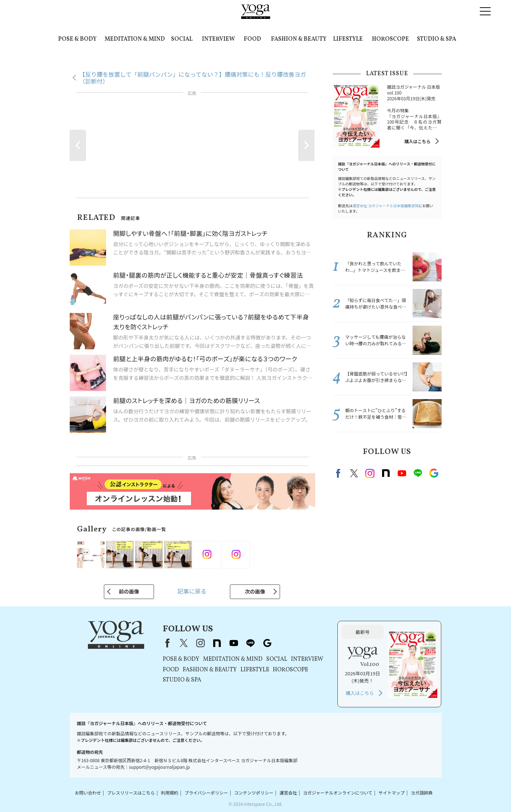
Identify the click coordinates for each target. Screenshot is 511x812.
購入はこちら (417, 141)
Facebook (339, 473)
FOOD (252, 39)
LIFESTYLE (348, 39)
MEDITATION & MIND (135, 39)
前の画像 (129, 591)
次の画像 (255, 591)
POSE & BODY (77, 39)
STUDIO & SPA (437, 39)
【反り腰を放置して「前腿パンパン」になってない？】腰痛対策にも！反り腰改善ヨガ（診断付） (193, 78)
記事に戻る (192, 591)
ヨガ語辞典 (422, 793)
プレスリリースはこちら (131, 793)
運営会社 (288, 793)
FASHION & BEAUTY (299, 39)
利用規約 (170, 793)
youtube (234, 643)
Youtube (402, 473)
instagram (370, 473)
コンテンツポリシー (254, 793)
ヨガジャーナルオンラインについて (338, 793)
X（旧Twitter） (184, 643)
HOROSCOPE (390, 39)
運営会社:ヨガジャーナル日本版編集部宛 (386, 206)
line (418, 473)
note (386, 473)
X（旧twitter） (354, 473)
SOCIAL (182, 39)
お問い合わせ (88, 793)
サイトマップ (392, 793)
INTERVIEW (218, 39)
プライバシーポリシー (206, 793)
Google (434, 473)
